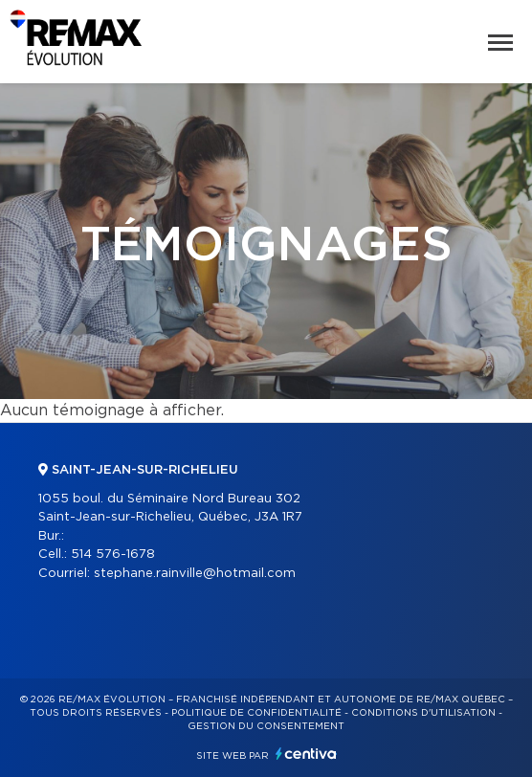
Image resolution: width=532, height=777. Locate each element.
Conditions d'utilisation (423, 713)
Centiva (306, 754)
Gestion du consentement (266, 726)
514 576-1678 (113, 555)
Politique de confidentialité (256, 713)
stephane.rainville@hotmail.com (195, 574)
